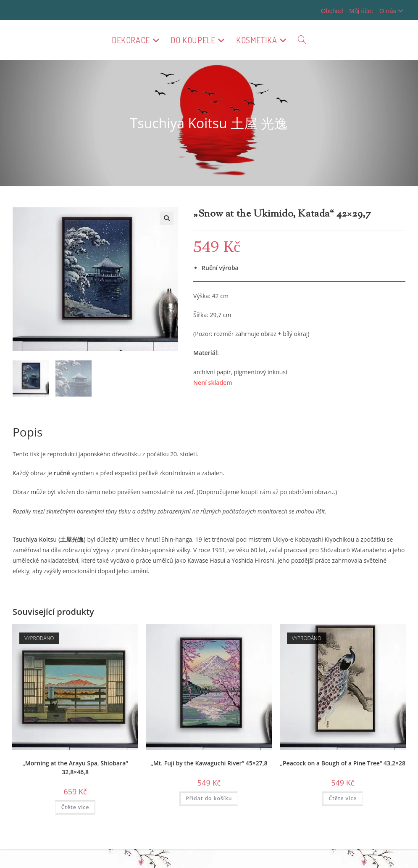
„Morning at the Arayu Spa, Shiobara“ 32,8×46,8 (75, 767)
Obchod (332, 11)
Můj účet (361, 11)
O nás (392, 11)
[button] (167, 218)
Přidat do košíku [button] (209, 798)
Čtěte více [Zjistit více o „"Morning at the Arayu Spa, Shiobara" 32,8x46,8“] (75, 807)
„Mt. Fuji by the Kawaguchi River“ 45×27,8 (209, 763)
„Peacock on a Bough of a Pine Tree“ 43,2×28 (343, 763)
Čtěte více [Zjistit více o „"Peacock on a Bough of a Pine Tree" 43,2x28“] (343, 798)
